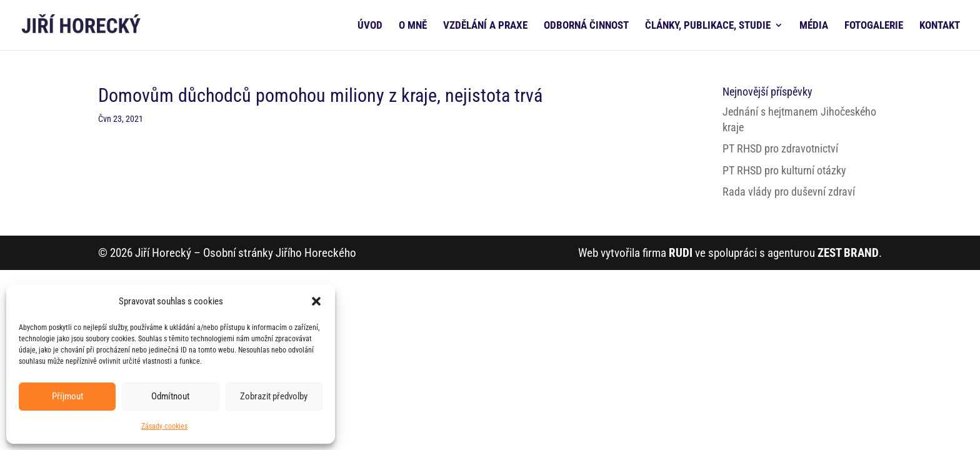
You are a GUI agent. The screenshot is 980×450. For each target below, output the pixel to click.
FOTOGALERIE (874, 26)
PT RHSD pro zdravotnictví (780, 148)
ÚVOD (370, 26)
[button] (316, 301)
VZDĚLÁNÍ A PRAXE (485, 26)
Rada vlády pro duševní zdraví (789, 192)
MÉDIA (814, 26)
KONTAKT (940, 26)
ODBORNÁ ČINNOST (586, 26)
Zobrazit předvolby (274, 396)
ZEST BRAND (848, 253)
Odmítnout (170, 396)
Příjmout (67, 396)
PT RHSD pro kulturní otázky (784, 170)
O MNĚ (413, 26)
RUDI (681, 253)
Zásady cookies (164, 426)
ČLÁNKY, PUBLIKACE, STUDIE (708, 26)
